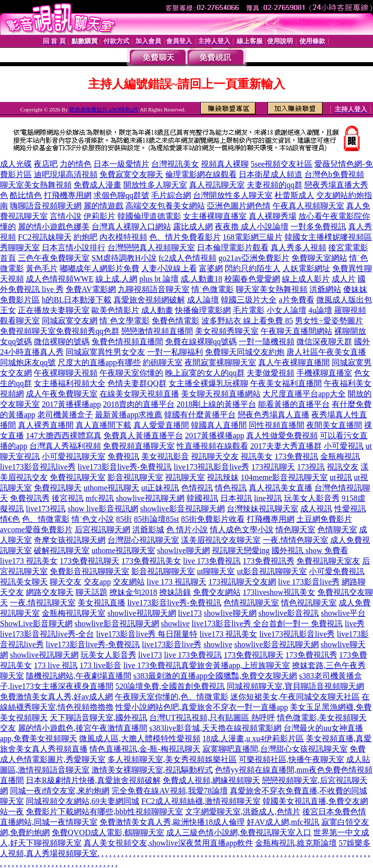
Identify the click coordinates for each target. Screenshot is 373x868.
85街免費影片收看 (213, 519)
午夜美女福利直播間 (286, 383)
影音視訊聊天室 (135, 477)
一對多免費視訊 (318, 227)
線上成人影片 (306, 279)
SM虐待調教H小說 (124, 258)
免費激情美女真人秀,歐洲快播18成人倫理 (172, 822)
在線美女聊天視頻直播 (139, 394)
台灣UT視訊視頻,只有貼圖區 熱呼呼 (212, 718)
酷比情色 (26, 195)
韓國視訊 (202, 498)
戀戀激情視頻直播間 (157, 331)
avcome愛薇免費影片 (36, 530)
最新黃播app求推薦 (129, 415)
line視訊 (268, 498)
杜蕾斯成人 (294, 195)
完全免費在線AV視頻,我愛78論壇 (169, 791)
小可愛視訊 (344, 446)
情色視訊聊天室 (309, 603)
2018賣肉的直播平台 (139, 404)
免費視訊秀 (30, 498)
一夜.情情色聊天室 (295, 540)
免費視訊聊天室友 (328, 561)
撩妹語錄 (175, 592)
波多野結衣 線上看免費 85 (247, 321)
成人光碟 (16, 164)
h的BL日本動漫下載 (77, 300)
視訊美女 (257, 456)
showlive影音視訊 (289, 613)
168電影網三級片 (253, 237)
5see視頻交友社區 (281, 164)
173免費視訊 (296, 456)
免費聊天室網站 (319, 258)
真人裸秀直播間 (46, 425)
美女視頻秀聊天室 (227, 331)
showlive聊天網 (184, 550)
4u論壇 (320, 310)
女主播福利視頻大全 (70, 383)
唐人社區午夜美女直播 (326, 352)
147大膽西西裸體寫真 (64, 435)
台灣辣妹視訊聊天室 (263, 509)
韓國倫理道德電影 (149, 216)
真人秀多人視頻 (298, 247)
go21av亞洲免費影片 (254, 258)
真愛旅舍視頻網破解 (149, 300)
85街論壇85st (156, 519)
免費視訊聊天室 (78, 477)
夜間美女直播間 (334, 425)
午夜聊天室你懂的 (131, 373)
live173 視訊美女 (29, 561)
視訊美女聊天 (24, 582)
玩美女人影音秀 (312, 498)
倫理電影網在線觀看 (201, 174)
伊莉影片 (99, 216)
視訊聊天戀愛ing (241, 550)
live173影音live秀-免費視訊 (125, 467)
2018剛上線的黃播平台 (216, 404)
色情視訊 (197, 488)
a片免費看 (296, 300)
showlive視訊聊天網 (150, 498)
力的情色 (76, 164)
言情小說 (66, 216)
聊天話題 (92, 592)
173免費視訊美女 (151, 561)
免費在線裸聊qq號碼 (201, 341)
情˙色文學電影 (125, 321)
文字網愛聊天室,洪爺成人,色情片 (243, 812)
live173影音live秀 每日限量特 (147, 634)
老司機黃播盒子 (65, 415)
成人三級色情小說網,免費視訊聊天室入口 (239, 832)
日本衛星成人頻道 (271, 174)
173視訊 (311, 467)
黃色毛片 (42, 268)
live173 (190, 613)
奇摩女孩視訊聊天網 (70, 540)
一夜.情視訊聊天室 (43, 603)
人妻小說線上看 (169, 268)
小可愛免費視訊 (337, 571)
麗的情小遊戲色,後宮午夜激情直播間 (83, 728)
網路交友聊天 (50, 592)
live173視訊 (46, 509)
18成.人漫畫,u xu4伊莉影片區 (253, 738)
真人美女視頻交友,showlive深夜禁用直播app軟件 (168, 843)
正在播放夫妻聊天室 (54, 310)
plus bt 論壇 (159, 279)
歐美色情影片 (115, 310)
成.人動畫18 (201, 279)
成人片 (344, 279)
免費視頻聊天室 (28, 331)
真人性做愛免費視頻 (282, 435)
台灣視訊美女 (175, 164)
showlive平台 (343, 613)
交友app (97, 582)
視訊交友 (343, 467)
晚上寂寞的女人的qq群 (205, 373)
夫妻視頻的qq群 (275, 185)
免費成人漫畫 (97, 185)
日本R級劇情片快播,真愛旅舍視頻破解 (93, 780)
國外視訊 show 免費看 (310, 550)
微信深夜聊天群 (324, 341)
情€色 (10, 519)
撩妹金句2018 (133, 592)
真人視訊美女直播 (280, 488)
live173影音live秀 (172, 644)
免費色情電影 (176, 321)
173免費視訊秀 (269, 561)
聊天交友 (66, 582)
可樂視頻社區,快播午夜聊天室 (291, 759)
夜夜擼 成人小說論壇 (252, 227)
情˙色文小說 (93, 519)
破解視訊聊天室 (62, 550)
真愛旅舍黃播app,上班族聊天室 (235, 665)
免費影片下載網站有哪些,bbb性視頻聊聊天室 (104, 812)
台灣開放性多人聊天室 (233, 195)
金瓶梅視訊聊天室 (74, 613)
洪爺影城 (148, 530)
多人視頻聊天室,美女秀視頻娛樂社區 (172, 759)
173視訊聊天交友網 (242, 582)
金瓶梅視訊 (340, 456)
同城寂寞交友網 (70, 321)
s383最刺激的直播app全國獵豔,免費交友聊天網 (215, 676)
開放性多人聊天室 (155, 185)
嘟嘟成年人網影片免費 (99, 268)
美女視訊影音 (165, 456)
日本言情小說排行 (74, 247)
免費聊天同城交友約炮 (245, 352)
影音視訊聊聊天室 (163, 571)
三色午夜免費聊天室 (54, 258)
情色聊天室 (295, 530)
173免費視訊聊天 (90, 561)
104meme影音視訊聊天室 (284, 477)
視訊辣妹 (223, 477)
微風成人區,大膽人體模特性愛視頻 (140, 738)
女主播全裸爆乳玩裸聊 (208, 383)
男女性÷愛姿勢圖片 (329, 321)
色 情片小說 (187, 530)
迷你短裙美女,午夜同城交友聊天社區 (295, 697)
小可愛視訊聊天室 (74, 456)
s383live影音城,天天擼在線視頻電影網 (215, 728)
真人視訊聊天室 (217, 185)
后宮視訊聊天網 (102, 530)
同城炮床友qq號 (28, 362)
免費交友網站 (217, 592)
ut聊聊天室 (216, 571)
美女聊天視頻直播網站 (221, 394)
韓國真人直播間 (219, 425)
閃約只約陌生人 (253, 268)
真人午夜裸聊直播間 (294, 362)
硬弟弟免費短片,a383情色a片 (104, 109)
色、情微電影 (46, 519)
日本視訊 (236, 498)
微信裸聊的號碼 (62, 341)
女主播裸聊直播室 (215, 216)
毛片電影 (249, 310)
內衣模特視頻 (123, 237)
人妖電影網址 (306, 268)
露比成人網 (193, 227)
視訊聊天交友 (215, 456)
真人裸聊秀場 (273, 216)
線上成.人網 (116, 279)
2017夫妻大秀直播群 (286, 446)
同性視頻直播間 (277, 425)
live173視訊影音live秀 (211, 467)
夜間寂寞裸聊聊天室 (220, 362)
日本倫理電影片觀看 (233, 247)
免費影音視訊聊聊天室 (90, 571)
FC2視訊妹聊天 (45, 237)
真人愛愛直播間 (161, 425)
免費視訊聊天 (58, 488)
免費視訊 (123, 456)
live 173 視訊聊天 (177, 582)
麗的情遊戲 (103, 206)
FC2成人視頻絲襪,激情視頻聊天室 (201, 801)
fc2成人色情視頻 (187, 258)
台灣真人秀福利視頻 (65, 446)
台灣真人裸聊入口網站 (131, 227)
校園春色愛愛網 (252, 279)
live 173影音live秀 (309, 582)
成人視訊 (316, 509)
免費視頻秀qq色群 (88, 331)
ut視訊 (341, 477)
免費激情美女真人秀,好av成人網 (56, 697)
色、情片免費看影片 (185, 237)
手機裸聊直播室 (324, 373)
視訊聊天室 (185, 477)
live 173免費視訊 (212, 561)
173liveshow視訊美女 (279, 592)
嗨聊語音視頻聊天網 (46, 206)
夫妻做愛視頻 (271, 373)
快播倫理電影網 (203, 310)
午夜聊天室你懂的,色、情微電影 (172, 697)
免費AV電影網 (91, 289)
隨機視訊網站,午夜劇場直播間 (79, 676)
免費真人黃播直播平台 (143, 435)
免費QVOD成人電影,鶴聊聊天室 (108, 832)
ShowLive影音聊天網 (36, 624)
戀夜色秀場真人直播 (274, 415)
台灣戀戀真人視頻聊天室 (151, 247)
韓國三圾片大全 (249, 300)
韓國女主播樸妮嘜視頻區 (328, 237)
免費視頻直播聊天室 (139, 446)
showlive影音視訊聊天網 (183, 509)
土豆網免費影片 (324, 519)
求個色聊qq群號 (121, 195)
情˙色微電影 (213, 289)
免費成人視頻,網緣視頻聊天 (211, 780)
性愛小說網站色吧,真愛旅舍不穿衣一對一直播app (202, 707)
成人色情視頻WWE (60, 279)
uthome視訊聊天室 (123, 550)
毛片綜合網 (171, 195)
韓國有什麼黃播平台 (200, 415)
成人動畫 (157, 310)
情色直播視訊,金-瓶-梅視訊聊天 (145, 749)
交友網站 (129, 582)
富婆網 (211, 268)
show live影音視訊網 (103, 509)
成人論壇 (203, 300)
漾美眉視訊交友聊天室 (221, 540)
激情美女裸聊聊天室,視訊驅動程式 (152, 770)
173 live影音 (100, 665)
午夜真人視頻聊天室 (308, 206)
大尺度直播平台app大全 (304, 394)
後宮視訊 (68, 498)
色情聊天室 (337, 530)
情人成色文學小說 (242, 530)
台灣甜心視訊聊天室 (143, 540)
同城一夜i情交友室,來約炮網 (60, 791)
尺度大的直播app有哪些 (99, 362)
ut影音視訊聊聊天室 (272, 571)
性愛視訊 (350, 509)
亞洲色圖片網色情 (239, 206)
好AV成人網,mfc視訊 (283, 822)
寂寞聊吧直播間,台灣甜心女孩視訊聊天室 (275, 749)
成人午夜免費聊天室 (62, 394)
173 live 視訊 (56, 665)
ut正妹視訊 (160, 488)
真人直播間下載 (103, 425)
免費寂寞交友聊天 (131, 174)
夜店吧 (46, 164)
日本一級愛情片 (121, 164)
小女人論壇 (286, 310)
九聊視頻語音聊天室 (154, 289)
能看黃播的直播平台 (294, 404)
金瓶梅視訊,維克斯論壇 (296, 843)
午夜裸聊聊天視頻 (66, 373)
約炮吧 (86, 237)
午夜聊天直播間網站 (296, 331)
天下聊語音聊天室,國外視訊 (98, 718)
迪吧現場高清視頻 (66, 174)
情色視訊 (231, 488)
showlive (176, 624)
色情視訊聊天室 (251, 603)
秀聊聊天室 (20, 247)
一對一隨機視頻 (267, 341)
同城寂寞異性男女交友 (105, 352)
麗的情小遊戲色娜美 (54, 227)
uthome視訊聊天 (111, 488)
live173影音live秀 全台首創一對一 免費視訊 (267, 624)
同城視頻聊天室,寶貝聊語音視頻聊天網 (295, 686)
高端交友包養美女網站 (165, 206)
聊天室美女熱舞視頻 (36, 185)
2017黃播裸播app (71, 404)
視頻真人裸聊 (225, 164)
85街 (124, 519)
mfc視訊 (100, 498)
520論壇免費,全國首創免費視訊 (170, 686)
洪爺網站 (325, 289)
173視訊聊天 (273, 467)
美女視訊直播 (101, 603)
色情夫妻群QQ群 (137, 383)
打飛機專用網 (68, 195)
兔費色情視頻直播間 (127, 341)
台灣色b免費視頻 (334, 174)
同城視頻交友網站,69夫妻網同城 (83, 801)
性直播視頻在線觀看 (212, 446)
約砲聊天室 (163, 362)
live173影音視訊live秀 (38, 467)
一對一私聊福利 (175, 352)
